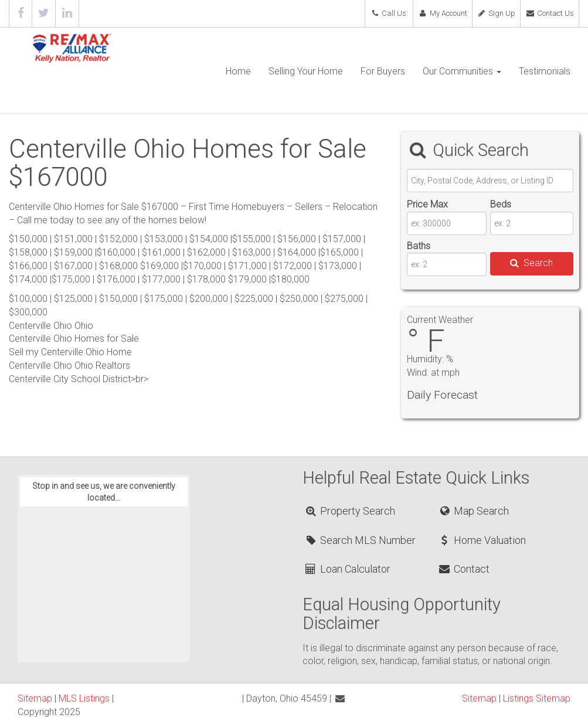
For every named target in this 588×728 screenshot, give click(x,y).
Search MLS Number (359, 540)
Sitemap (35, 698)
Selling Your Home (306, 71)
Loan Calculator (347, 569)
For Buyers (383, 71)
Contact (464, 569)
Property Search (349, 511)
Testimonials (545, 71)
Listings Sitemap (537, 698)
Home (238, 71)
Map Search (473, 511)
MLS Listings (84, 698)
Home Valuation (482, 540)
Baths (419, 246)
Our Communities (462, 71)
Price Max (427, 204)
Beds (501, 204)
